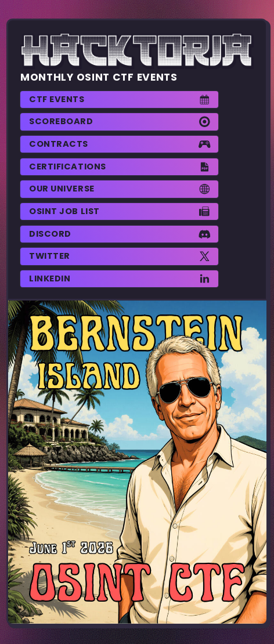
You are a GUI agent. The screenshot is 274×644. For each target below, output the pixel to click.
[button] (119, 100)
